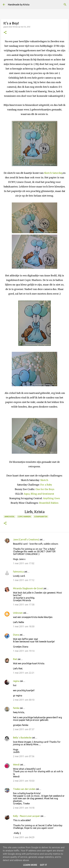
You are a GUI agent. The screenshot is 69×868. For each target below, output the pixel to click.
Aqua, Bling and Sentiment (39, 494)
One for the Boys (45, 489)
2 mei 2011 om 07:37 (24, 729)
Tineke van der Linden (24, 789)
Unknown (18, 613)
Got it (43, 865)
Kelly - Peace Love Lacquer (26, 816)
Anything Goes (51, 498)
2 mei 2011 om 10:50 (24, 781)
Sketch (44, 480)
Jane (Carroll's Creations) (26, 539)
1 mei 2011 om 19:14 (24, 651)
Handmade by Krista (19, 5)
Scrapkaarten (41, 517)
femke (16, 708)
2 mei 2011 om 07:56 (24, 756)
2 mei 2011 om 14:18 (24, 808)
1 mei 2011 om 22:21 (24, 673)
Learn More (30, 865)
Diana (16, 635)
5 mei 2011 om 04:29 (24, 837)
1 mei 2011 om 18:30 (24, 626)
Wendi (16, 765)
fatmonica (18, 572)
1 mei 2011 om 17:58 (24, 605)
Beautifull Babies (49, 503)
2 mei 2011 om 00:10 (24, 700)
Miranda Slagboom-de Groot (28, 588)
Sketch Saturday (53, 173)
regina (16, 681)
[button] (5, 33)
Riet (15, 659)
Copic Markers (24, 517)
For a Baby (46, 485)
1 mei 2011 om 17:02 (24, 563)
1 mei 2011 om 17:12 (24, 580)
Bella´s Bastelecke (22, 738)
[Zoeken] (65, 5)
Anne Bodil (10, 517)
